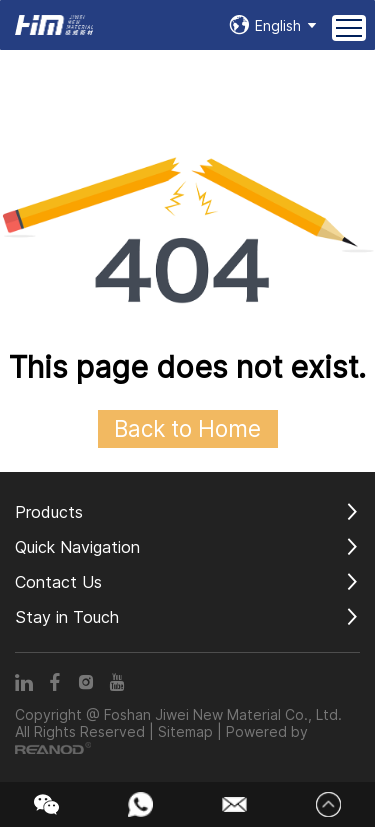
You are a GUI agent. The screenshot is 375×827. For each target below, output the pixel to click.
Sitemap (185, 731)
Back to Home (187, 428)
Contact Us (58, 582)
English (278, 25)
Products (49, 512)
